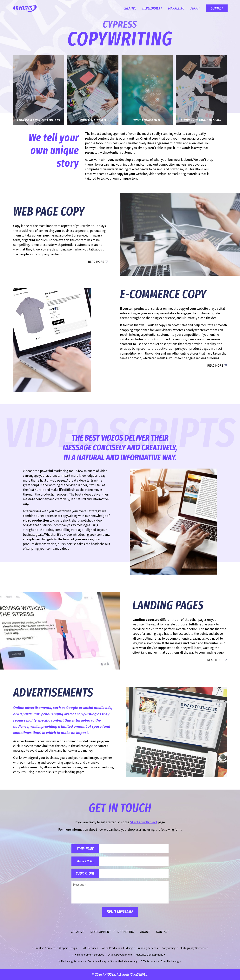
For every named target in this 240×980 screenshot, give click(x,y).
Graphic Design (68, 948)
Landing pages (143, 620)
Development (152, 8)
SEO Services (149, 961)
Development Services (91, 955)
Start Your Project (144, 822)
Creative (130, 8)
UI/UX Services (89, 948)
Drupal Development (120, 955)
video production (36, 520)
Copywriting (169, 948)
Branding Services (147, 948)
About (195, 8)
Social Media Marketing (124, 961)
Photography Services (193, 948)
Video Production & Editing (117, 948)
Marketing (176, 8)
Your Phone (85, 873)
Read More (96, 262)
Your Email (85, 861)
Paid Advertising (97, 961)
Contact (217, 8)
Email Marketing (170, 961)
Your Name (85, 849)
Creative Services (45, 948)
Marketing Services (72, 961)
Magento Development (149, 955)
